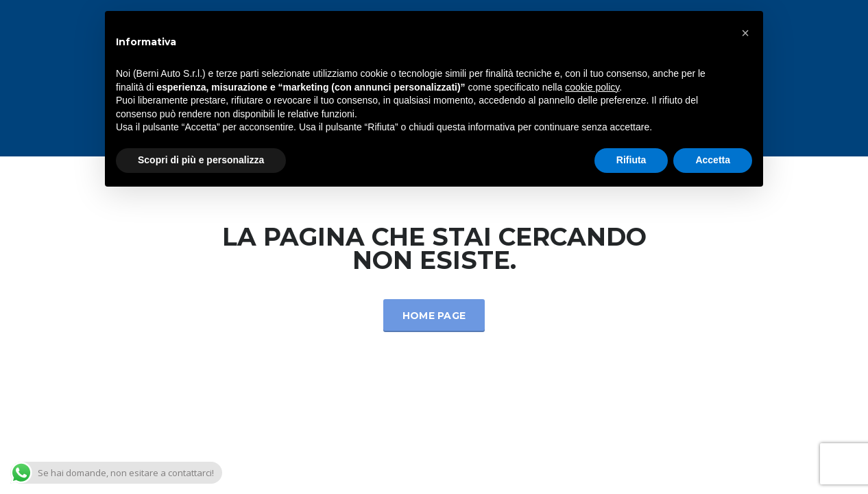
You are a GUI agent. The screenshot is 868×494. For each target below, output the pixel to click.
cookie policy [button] (592, 87)
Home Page (434, 316)
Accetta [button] (713, 160)
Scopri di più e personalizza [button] (201, 160)
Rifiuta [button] (631, 160)
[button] (745, 33)
